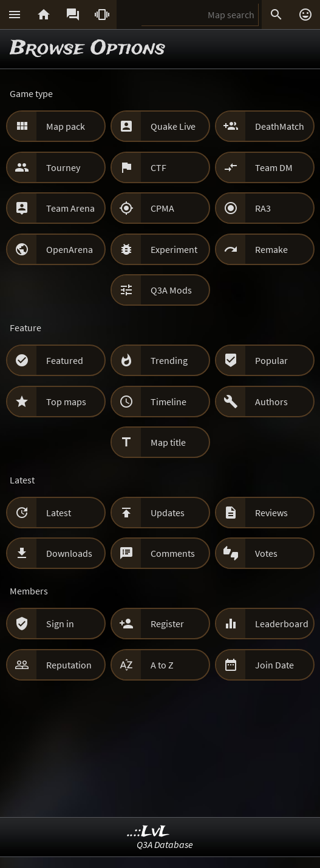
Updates (168, 513)
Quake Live (173, 126)
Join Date (274, 665)
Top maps (66, 402)
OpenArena (70, 249)
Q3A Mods (171, 290)
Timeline (169, 402)
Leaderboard (282, 624)
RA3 (263, 208)
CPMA (162, 208)
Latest (59, 513)
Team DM (274, 167)
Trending (169, 360)
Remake (271, 249)
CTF (158, 167)
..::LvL (148, 832)
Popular (271, 360)
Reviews (271, 513)
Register (167, 624)
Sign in (60, 624)
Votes (266, 553)
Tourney (63, 167)
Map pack (66, 126)
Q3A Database (165, 844)
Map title (168, 442)
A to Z (162, 665)
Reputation (69, 665)
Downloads (69, 553)
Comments (173, 553)
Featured (65, 360)
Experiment (174, 249)
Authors (271, 402)
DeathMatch (280, 126)
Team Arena (70, 208)
